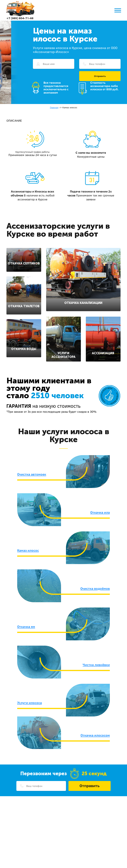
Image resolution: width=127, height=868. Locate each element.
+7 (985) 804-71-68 (20, 18)
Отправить (100, 76)
